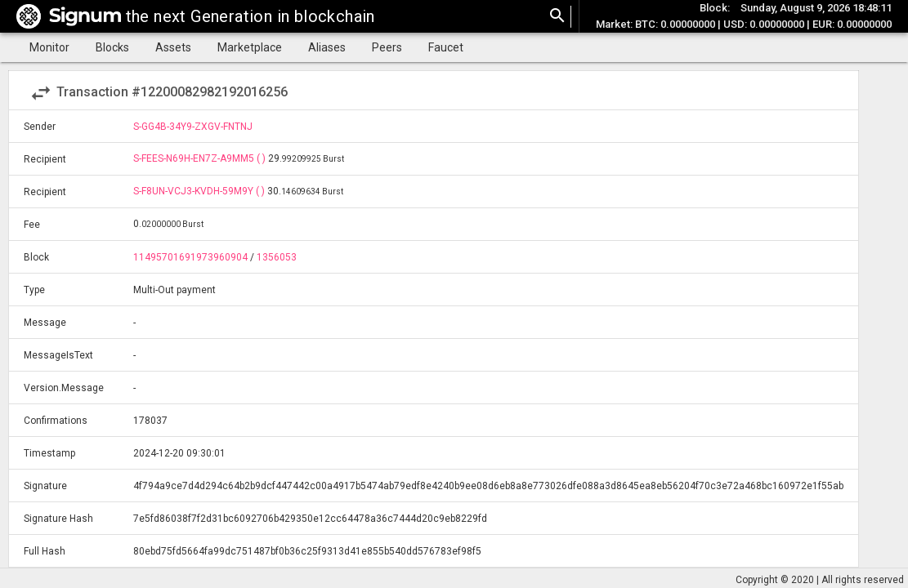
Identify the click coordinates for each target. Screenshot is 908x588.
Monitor (49, 47)
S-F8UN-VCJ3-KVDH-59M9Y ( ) (200, 191)
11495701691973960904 (190, 257)
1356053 (277, 257)
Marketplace (250, 47)
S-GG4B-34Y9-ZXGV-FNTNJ (193, 127)
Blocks (112, 47)
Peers (387, 47)
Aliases (327, 47)
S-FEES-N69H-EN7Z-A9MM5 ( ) (201, 158)
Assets (173, 47)
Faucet (446, 47)
